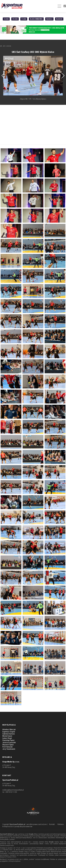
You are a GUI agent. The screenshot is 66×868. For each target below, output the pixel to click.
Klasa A (49, 19)
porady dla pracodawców (24, 826)
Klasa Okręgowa (36, 19)
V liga (24, 19)
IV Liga (15, 19)
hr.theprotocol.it (8, 826)
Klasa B (59, 19)
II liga (6, 19)
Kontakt (52, 824)
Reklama (61, 824)
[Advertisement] (33, 125)
